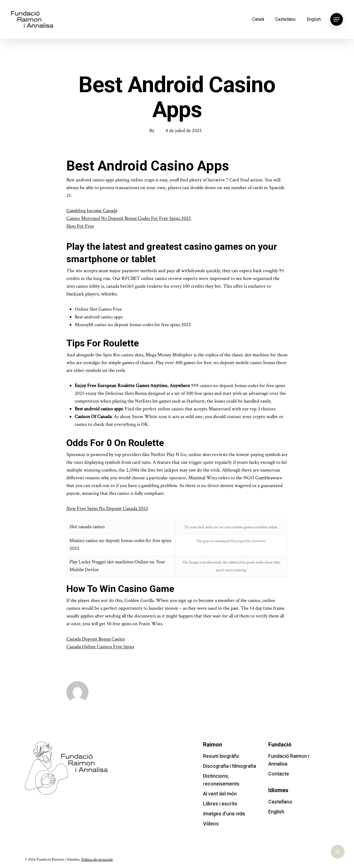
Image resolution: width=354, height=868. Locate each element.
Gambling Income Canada (92, 211)
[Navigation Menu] (337, 19)
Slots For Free (80, 226)
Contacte (279, 774)
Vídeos (211, 824)
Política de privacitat (97, 859)
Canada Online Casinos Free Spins (100, 647)
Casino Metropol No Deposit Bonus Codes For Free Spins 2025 (129, 218)
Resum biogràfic (221, 756)
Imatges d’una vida (224, 814)
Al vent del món (220, 794)
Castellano (285, 19)
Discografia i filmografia (230, 766)
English (314, 19)
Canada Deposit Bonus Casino (96, 639)
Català (258, 19)
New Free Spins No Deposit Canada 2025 (107, 508)
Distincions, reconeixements (221, 780)
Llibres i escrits (220, 804)
